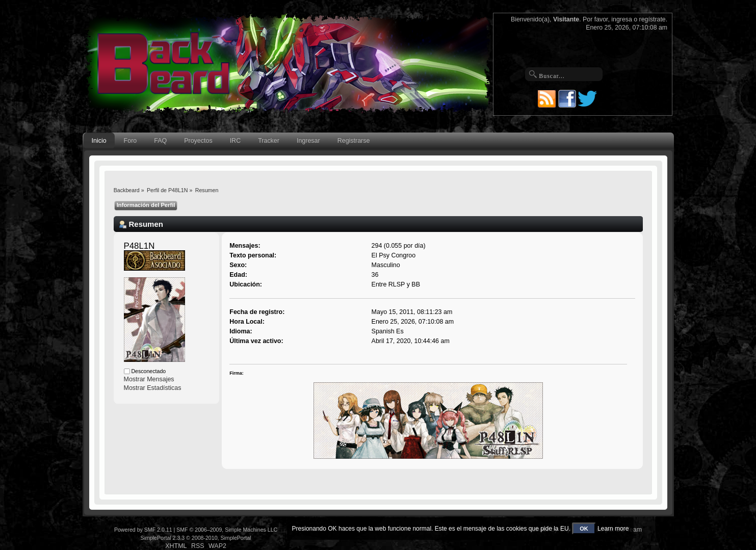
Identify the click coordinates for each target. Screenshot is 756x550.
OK (584, 529)
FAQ (160, 141)
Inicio (99, 141)
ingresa (622, 19)
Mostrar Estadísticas (153, 388)
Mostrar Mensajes (149, 379)
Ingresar (308, 141)
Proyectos (198, 141)
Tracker (269, 141)
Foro (131, 141)
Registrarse (354, 141)
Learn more (613, 529)
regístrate (653, 19)
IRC (235, 141)
